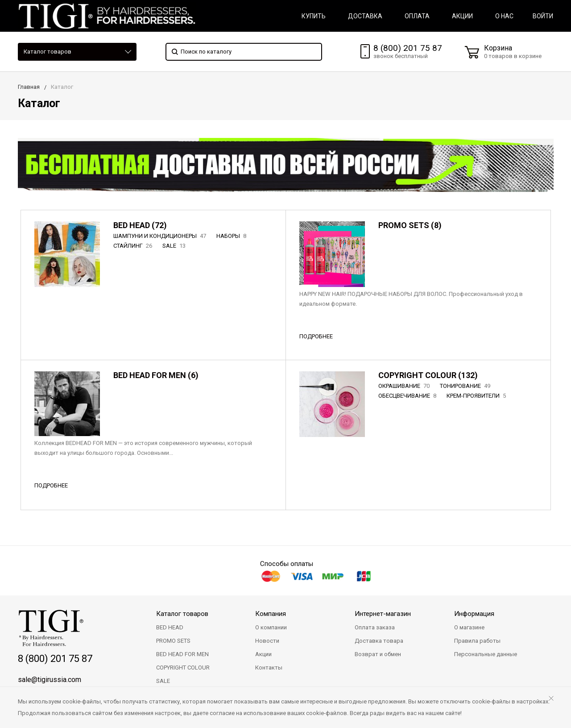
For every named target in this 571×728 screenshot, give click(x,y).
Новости (267, 641)
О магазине (469, 627)
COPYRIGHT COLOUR (183, 668)
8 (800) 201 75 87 (408, 48)
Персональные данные (486, 654)
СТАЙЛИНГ (134, 246)
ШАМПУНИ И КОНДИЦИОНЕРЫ (161, 236)
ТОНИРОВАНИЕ (466, 386)
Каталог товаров (48, 52)
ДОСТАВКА (365, 16)
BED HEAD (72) (140, 225)
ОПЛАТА (417, 16)
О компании (271, 627)
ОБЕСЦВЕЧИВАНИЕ (408, 396)
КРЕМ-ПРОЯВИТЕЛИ (477, 396)
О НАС (504, 16)
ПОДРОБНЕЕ (316, 336)
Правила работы (477, 641)
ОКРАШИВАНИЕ (405, 386)
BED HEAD (170, 627)
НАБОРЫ (232, 236)
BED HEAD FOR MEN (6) (156, 375)
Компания (271, 614)
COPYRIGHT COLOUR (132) (428, 375)
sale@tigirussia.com (50, 680)
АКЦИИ (462, 16)
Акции (263, 654)
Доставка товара (379, 641)
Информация (474, 614)
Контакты (269, 668)
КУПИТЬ (314, 16)
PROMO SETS (173, 641)
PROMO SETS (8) (410, 225)
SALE (175, 246)
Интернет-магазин (383, 614)
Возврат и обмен (378, 654)
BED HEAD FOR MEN (182, 654)
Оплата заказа (375, 627)
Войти (543, 16)
